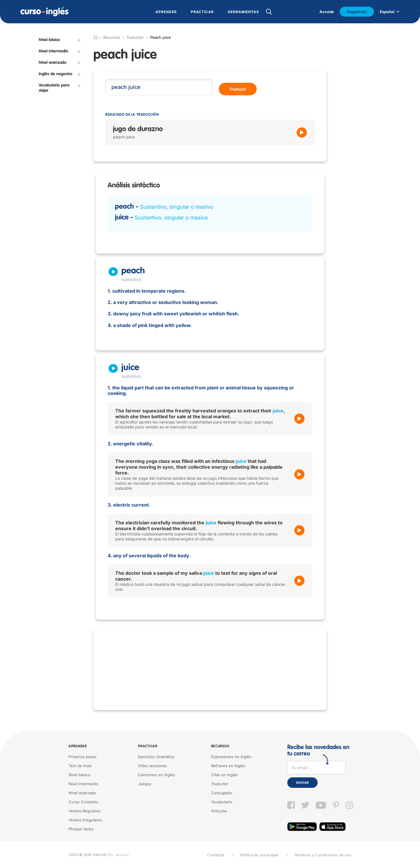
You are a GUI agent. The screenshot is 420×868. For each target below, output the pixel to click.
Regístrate (357, 12)
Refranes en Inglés (228, 766)
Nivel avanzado (82, 793)
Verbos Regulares (85, 811)
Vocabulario (222, 802)
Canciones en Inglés (156, 775)
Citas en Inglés (225, 775)
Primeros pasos (83, 757)
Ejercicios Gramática (156, 757)
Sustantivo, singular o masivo (177, 207)
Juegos (145, 784)
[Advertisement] (210, 669)
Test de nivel (80, 766)
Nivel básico (79, 775)
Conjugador (222, 793)
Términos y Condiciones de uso (323, 855)
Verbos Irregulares (85, 820)
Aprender (78, 746)
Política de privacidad (259, 855)
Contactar (216, 855)
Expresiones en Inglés (231, 757)
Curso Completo (83, 802)
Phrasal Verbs (81, 829)
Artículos (219, 811)
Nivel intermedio (83, 784)
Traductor (135, 37)
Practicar (148, 746)
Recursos (220, 746)
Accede (327, 12)
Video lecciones (152, 766)
